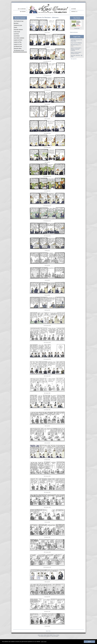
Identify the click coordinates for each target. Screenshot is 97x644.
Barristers (16, 23)
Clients (15, 27)
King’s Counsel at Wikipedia (76, 43)
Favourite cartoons (18, 30)
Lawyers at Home (18, 40)
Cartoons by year (18, 25)
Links (48, 635)
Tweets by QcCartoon (74, 32)
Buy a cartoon (22, 9)
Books (45, 635)
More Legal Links (74, 59)
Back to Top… (48, 631)
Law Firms (16, 34)
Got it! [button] (89, 642)
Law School (17, 36)
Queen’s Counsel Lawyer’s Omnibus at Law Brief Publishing (76, 49)
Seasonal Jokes (18, 48)
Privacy (54, 635)
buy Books (23, 12)
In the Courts (17, 32)
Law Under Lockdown (19, 38)
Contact (73, 12)
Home (39, 635)
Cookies (58, 635)
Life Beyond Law (18, 46)
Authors (74, 9)
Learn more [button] (44, 642)
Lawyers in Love (18, 44)
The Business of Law (19, 51)
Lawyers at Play (18, 42)
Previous (76, 28)
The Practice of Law (19, 21)
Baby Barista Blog (74, 45)
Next (79, 28)
